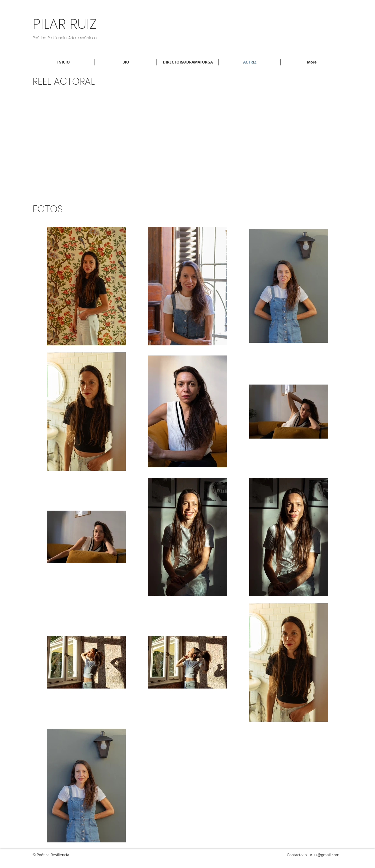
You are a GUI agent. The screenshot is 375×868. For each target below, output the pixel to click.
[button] (188, 62)
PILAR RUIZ (65, 24)
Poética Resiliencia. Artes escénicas (65, 38)
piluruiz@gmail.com (322, 855)
